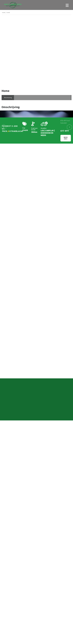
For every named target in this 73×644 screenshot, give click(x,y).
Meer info (66, 138)
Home (4, 13)
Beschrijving (8, 98)
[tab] (8, 98)
